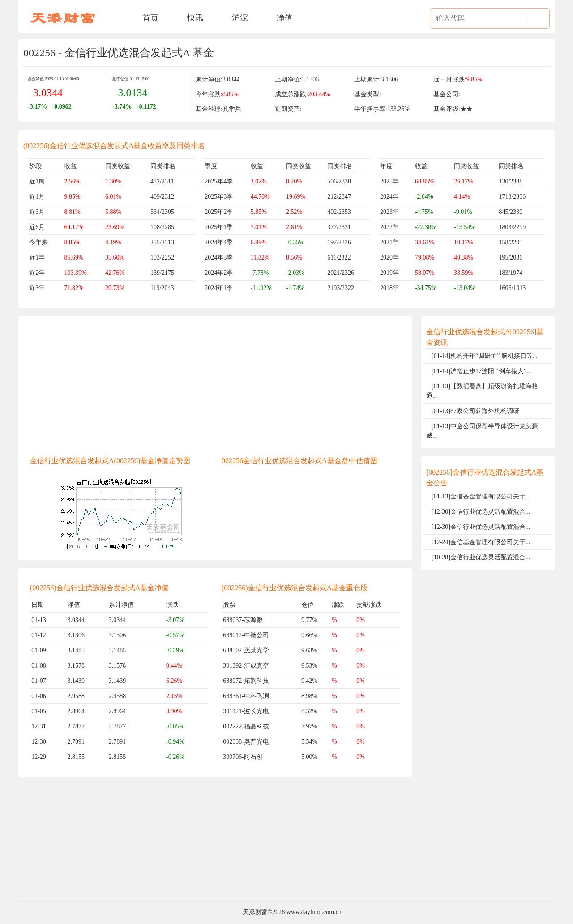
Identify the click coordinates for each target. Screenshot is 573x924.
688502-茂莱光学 (246, 650)
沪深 (240, 18)
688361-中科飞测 (246, 696)
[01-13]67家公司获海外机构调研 (475, 411)
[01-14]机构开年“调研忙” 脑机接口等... (484, 356)
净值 (285, 18)
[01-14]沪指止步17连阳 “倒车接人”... (481, 371)
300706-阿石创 (243, 757)
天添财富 (255, 912)
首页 (150, 18)
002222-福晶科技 (246, 726)
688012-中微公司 (246, 635)
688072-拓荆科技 (246, 681)
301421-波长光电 (246, 711)
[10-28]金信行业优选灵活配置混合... (481, 557)
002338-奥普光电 (246, 742)
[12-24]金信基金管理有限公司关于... (481, 542)
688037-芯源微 (243, 620)
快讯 (195, 18)
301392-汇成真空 (246, 666)
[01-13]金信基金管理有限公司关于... (481, 496)
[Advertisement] (215, 384)
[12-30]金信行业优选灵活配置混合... (481, 512)
